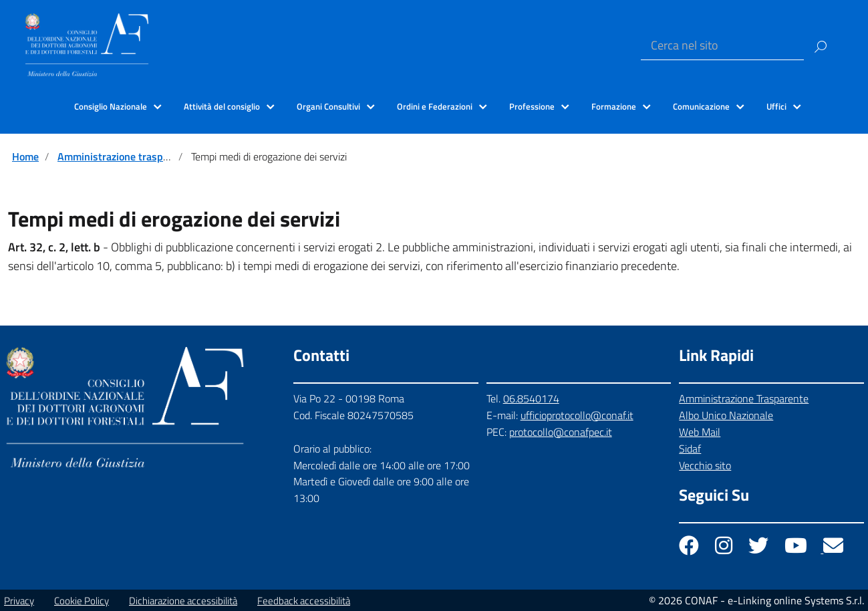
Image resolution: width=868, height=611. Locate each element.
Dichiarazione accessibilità (183, 601)
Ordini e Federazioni (435, 106)
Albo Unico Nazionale (726, 415)
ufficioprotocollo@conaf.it (577, 415)
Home (25, 156)
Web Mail (700, 432)
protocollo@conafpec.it (561, 432)
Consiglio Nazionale (111, 106)
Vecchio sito (705, 465)
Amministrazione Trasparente (744, 398)
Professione (532, 106)
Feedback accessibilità (304, 601)
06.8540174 (531, 398)
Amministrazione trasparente (125, 156)
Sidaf (690, 449)
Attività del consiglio (222, 106)
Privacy (19, 601)
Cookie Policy (82, 601)
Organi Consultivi (328, 106)
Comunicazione (701, 106)
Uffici (776, 106)
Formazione (614, 106)
